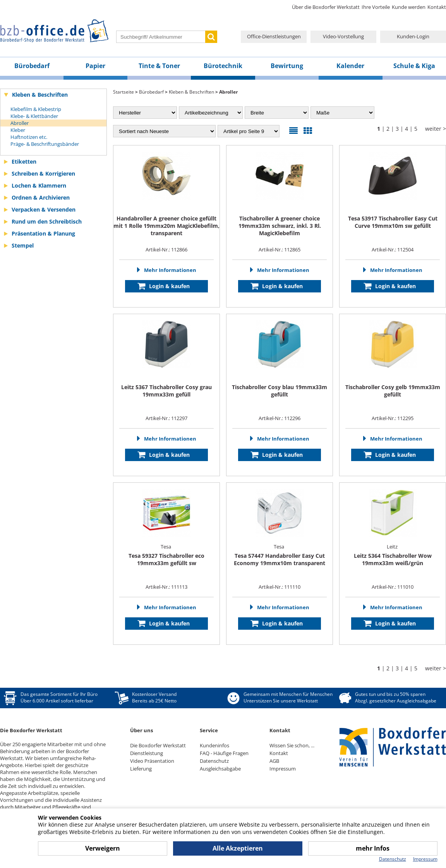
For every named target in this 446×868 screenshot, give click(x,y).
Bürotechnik (223, 66)
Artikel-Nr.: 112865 (280, 249)
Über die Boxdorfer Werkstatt (326, 7)
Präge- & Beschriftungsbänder (45, 144)
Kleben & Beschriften (40, 95)
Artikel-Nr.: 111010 (393, 587)
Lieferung (141, 769)
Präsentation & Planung (43, 233)
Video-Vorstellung (343, 36)
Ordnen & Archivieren (41, 197)
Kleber (18, 130)
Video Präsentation (152, 761)
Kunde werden (409, 7)
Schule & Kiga (414, 66)
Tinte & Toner (159, 66)
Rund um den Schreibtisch (47, 221)
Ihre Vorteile (376, 7)
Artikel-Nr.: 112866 (166, 249)
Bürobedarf (32, 66)
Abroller (20, 123)
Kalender (350, 66)
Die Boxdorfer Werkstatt (158, 745)
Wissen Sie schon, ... (292, 745)
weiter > (436, 129)
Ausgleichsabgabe (220, 769)
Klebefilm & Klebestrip (36, 109)
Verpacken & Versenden (44, 209)
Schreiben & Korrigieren (43, 173)
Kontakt (437, 7)
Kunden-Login (413, 36)
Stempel (23, 245)
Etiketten (24, 161)
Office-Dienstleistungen (274, 36)
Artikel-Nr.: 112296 (280, 418)
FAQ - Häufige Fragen (224, 753)
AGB (274, 761)
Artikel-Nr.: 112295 (393, 418)
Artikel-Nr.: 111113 (166, 587)
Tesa (166, 547)
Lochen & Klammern (39, 185)
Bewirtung (287, 66)
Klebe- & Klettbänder (34, 116)
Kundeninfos (214, 745)
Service (209, 730)
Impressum (283, 769)
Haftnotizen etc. (29, 137)
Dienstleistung (147, 753)
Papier (95, 66)
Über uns (142, 730)
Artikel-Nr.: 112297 (166, 418)
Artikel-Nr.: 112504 (393, 249)
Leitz (393, 547)
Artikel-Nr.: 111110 (280, 587)
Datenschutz (214, 761)
